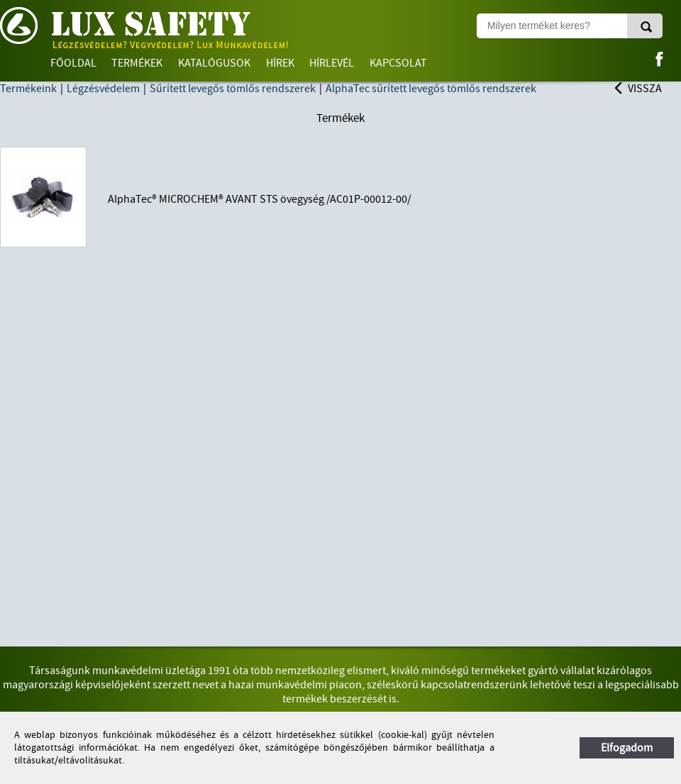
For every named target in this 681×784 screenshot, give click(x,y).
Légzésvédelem (103, 89)
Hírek (280, 63)
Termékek (137, 63)
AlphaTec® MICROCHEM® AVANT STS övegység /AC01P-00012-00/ (260, 199)
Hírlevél (332, 63)
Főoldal (73, 63)
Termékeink (28, 89)
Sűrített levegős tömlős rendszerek (233, 89)
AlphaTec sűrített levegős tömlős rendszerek (431, 89)
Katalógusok (214, 63)
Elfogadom (627, 748)
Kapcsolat (398, 63)
